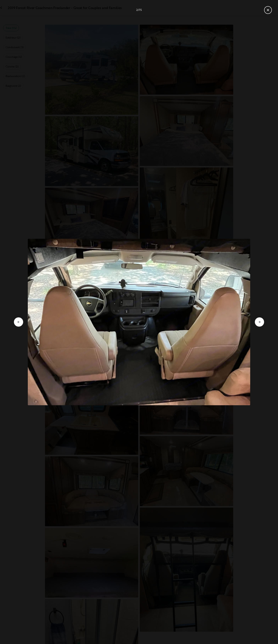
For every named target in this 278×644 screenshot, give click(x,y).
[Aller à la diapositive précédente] (19, 322)
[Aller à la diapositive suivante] (259, 322)
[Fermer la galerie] (268, 10)
